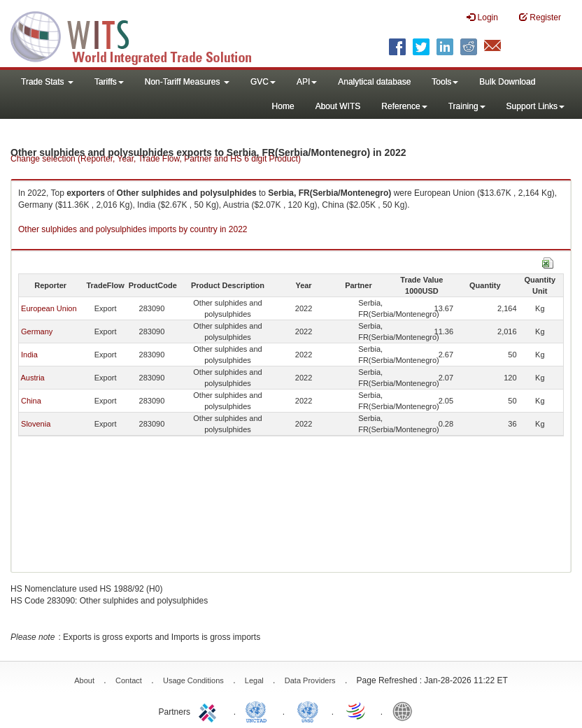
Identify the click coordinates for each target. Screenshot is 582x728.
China (31, 401)
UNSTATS (308, 711)
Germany (37, 331)
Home (283, 106)
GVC (263, 82)
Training (467, 106)
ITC (210, 711)
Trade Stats (47, 82)
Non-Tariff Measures (187, 82)
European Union (49, 308)
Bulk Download (507, 82)
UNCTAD (259, 711)
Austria (32, 378)
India (29, 355)
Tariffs (109, 82)
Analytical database (374, 82)
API (307, 82)
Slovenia (36, 424)
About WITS (338, 106)
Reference (404, 106)
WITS (140, 35)
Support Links (535, 106)
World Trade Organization (357, 711)
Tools (445, 82)
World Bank (406, 711)
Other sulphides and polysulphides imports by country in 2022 (133, 229)
